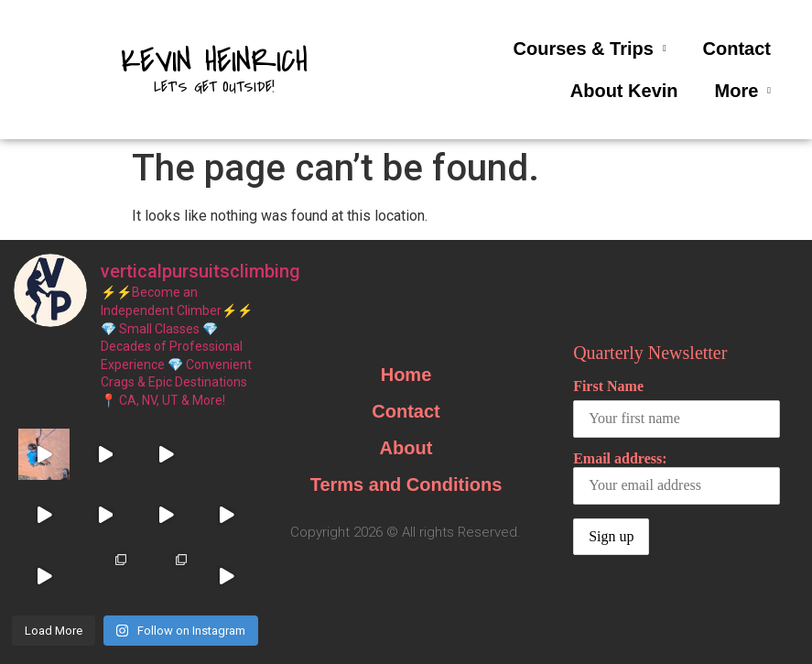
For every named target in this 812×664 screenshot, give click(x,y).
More (743, 91)
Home (406, 375)
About (406, 448)
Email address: (677, 478)
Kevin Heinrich (214, 61)
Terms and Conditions (406, 484)
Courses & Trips (590, 49)
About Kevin (624, 91)
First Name (608, 386)
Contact (737, 49)
